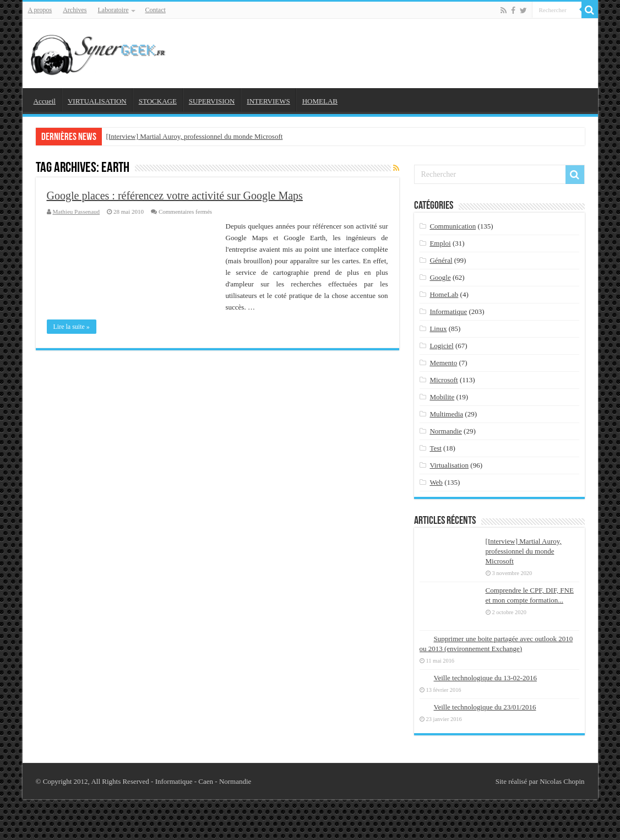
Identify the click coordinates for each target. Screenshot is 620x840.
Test (435, 448)
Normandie (445, 431)
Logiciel (441, 346)
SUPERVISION (212, 101)
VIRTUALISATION (97, 101)
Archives (75, 10)
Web (436, 482)
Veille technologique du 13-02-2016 (485, 678)
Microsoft (444, 380)
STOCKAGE (158, 101)
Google (440, 277)
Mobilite (442, 397)
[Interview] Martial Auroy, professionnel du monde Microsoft (195, 136)
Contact (155, 10)
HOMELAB (320, 101)
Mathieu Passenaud (77, 212)
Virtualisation (449, 465)
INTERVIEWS (268, 101)
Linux (438, 329)
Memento (443, 363)
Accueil (45, 101)
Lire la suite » (72, 327)
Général (441, 260)
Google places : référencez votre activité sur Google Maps (175, 196)
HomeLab (444, 294)
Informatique (448, 311)
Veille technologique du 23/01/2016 (485, 707)
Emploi (440, 243)
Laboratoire (113, 10)
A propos (40, 10)
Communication (453, 226)
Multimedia (446, 414)
